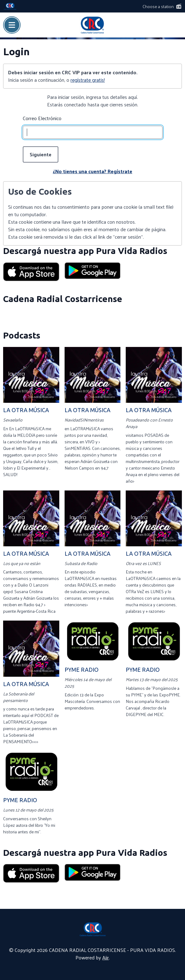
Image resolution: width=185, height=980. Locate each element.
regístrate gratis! (88, 80)
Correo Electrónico (42, 118)
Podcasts (22, 335)
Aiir (106, 957)
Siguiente (41, 154)
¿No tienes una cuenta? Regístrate (92, 171)
